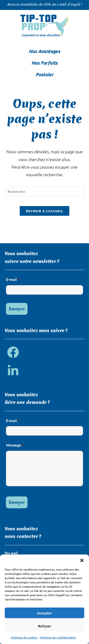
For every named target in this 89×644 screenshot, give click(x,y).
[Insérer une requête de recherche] (45, 192)
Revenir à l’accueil (45, 211)
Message (15, 445)
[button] (82, 560)
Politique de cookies (24, 637)
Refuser (45, 626)
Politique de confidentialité (58, 637)
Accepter (44, 613)
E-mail (13, 279)
